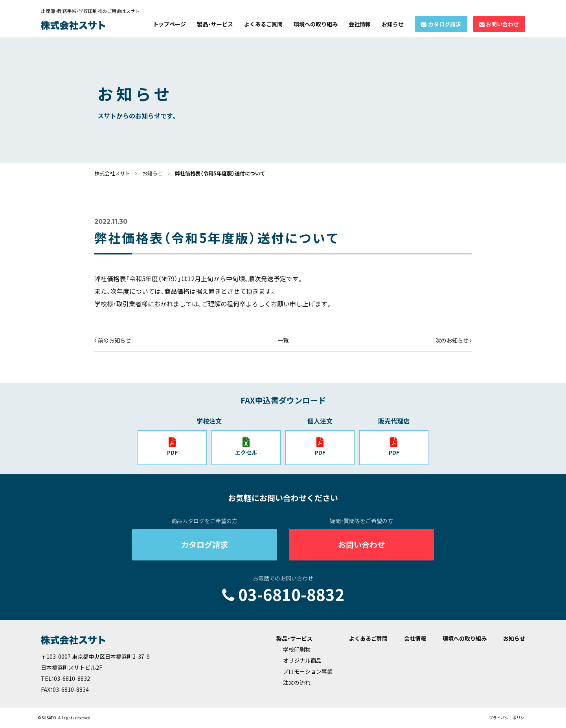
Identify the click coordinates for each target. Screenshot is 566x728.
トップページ (169, 24)
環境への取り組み (316, 24)
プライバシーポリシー (509, 718)
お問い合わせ (502, 24)
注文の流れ (297, 682)
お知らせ (393, 24)
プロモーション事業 (308, 671)
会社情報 (360, 24)
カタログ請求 (445, 24)
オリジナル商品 (302, 660)
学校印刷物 (297, 649)
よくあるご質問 (263, 24)
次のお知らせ (452, 340)
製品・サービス (215, 24)
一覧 (283, 340)
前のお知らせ (114, 340)
